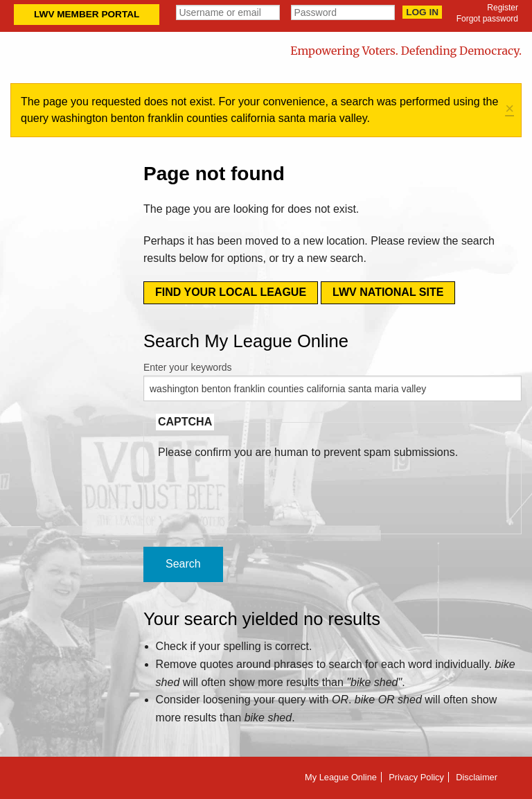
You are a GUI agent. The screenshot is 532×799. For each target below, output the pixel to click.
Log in (422, 12)
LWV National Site (388, 292)
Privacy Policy (416, 777)
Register (503, 8)
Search (183, 564)
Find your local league (231, 292)
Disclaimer (477, 777)
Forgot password (487, 19)
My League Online (341, 777)
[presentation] (263, 488)
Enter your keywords (188, 367)
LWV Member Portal (87, 14)
